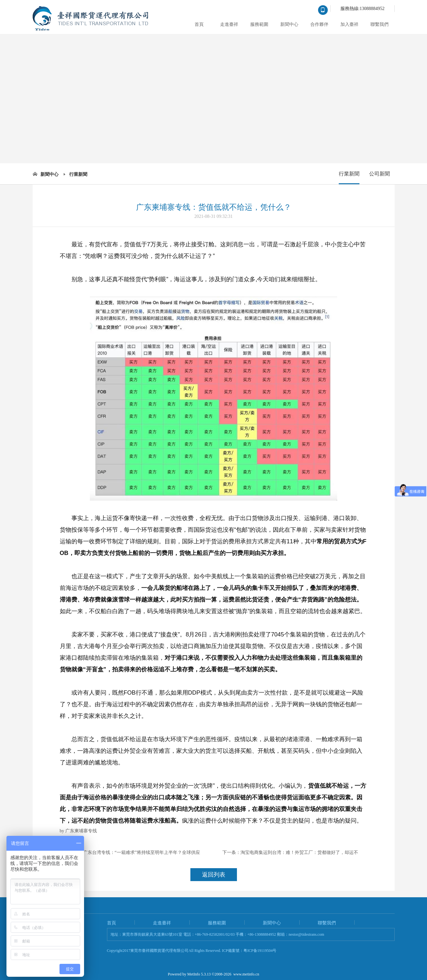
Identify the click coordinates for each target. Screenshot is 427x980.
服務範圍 (259, 24)
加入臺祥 (349, 24)
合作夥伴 (319, 24)
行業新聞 (78, 174)
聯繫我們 (379, 24)
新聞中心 (289, 24)
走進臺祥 (229, 24)
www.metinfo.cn (246, 974)
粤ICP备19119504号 (260, 951)
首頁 (199, 24)
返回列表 (214, 875)
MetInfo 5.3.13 (199, 974)
